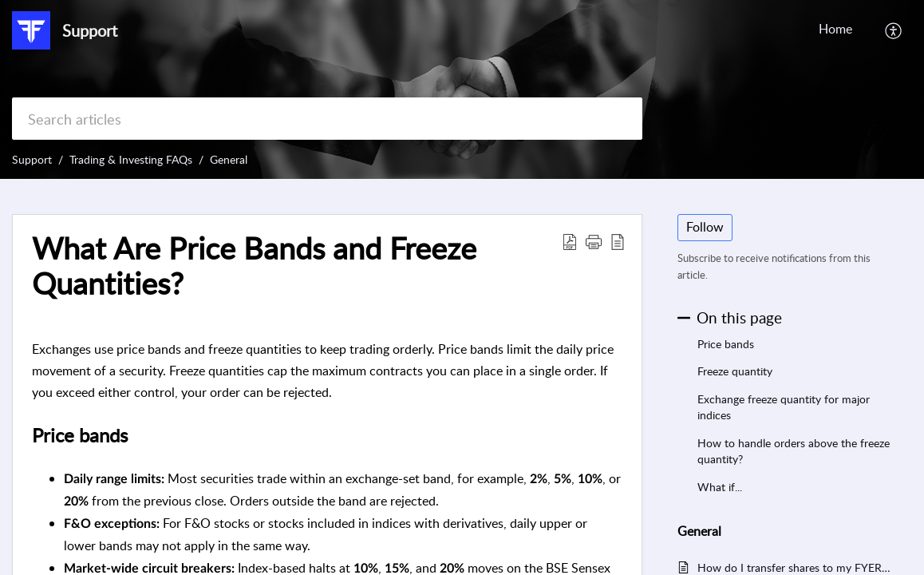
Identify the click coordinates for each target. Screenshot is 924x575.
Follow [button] (705, 227)
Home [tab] (835, 29)
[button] (894, 30)
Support (32, 159)
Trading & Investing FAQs (131, 159)
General (229, 159)
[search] (327, 119)
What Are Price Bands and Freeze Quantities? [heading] (254, 266)
